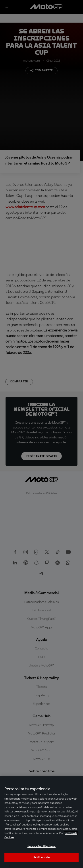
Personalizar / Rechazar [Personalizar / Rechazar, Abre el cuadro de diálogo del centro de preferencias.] (41, 846)
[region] (41, 822)
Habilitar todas (41, 857)
